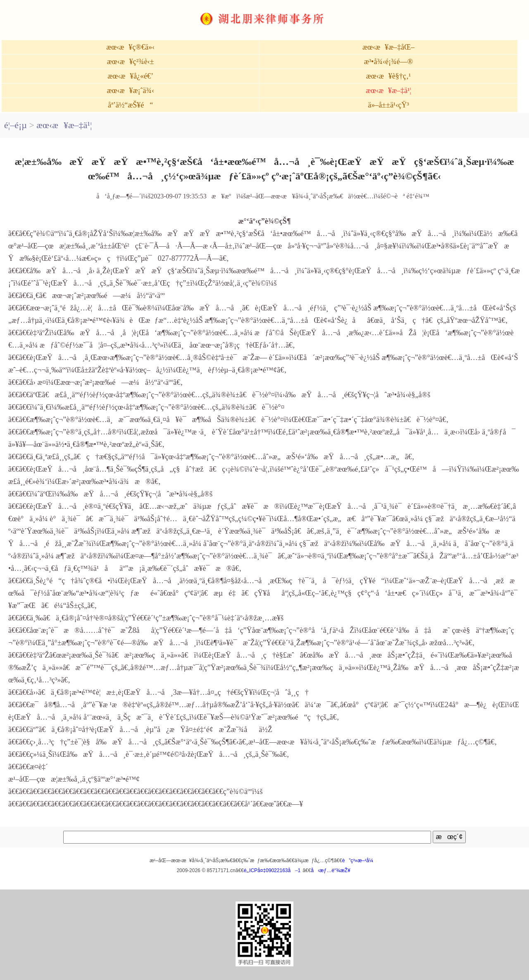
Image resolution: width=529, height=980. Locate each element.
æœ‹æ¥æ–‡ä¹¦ (388, 91)
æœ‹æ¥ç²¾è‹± (131, 62)
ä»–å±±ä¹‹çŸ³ (388, 105)
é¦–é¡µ (15, 125)
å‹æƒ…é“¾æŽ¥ (330, 870)
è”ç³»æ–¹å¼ (360, 861)
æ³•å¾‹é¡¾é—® (388, 62)
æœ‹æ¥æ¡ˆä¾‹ (130, 91)
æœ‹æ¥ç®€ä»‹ (130, 47)
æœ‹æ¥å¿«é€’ (130, 76)
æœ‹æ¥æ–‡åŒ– (388, 47)
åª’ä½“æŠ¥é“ (130, 105)
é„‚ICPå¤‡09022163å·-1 (272, 870)
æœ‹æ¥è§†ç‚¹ (388, 76)
